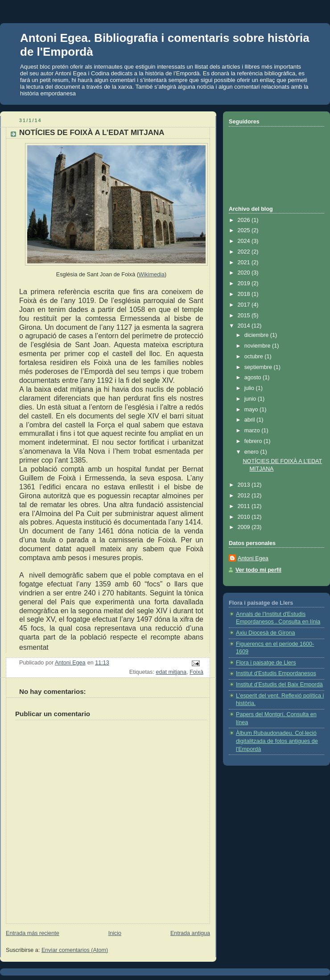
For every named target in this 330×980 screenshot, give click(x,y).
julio (250, 388)
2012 (245, 496)
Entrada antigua (190, 933)
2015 (245, 316)
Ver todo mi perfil (258, 570)
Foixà (196, 672)
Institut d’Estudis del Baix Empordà (279, 685)
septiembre (259, 367)
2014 (245, 326)
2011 (245, 506)
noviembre (258, 346)
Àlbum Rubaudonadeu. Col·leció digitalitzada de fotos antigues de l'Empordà (277, 741)
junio (251, 399)
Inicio (115, 933)
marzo (253, 431)
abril (250, 420)
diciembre (257, 335)
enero (252, 452)
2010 (245, 517)
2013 (245, 485)
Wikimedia (152, 275)
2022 (245, 252)
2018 (245, 294)
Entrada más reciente (33, 933)
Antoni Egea (253, 558)
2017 (245, 305)
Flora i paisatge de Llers (266, 663)
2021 (245, 262)
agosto (254, 377)
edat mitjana (171, 672)
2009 (245, 527)
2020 (245, 273)
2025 (245, 230)
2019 (245, 283)
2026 (245, 220)
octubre (255, 357)
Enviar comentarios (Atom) (75, 950)
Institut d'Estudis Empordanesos (276, 673)
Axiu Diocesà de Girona (265, 633)
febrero (254, 441)
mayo (252, 410)
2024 (245, 241)
